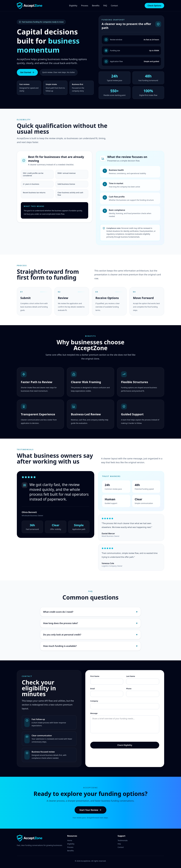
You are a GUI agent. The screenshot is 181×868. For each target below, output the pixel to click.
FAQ (105, 6)
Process (85, 6)
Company (94, 701)
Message (94, 713)
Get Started (27, 72)
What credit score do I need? (90, 612)
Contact (114, 6)
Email (92, 689)
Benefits (96, 6)
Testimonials (123, 840)
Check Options (154, 6)
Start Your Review (90, 810)
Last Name (131, 676)
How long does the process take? (90, 623)
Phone (129, 689)
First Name (95, 676)
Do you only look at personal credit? (90, 635)
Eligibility (73, 6)
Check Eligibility (125, 745)
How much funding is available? (90, 646)
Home (70, 840)
